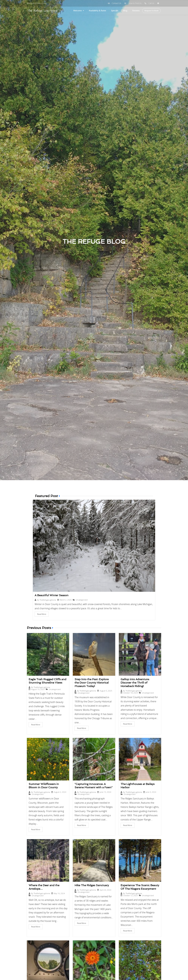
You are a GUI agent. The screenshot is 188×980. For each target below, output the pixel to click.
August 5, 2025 (106, 691)
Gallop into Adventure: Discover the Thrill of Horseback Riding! (135, 683)
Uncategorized (82, 600)
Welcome (79, 11)
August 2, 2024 (60, 792)
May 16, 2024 (59, 893)
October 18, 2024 (130, 693)
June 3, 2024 (151, 792)
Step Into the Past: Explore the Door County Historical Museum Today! (92, 683)
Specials (115, 11)
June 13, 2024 (105, 792)
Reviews (136, 11)
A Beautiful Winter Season (52, 595)
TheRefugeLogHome (48, 600)
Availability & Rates (97, 11)
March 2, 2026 (66, 600)
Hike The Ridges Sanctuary (92, 885)
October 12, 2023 (130, 895)
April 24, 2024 (105, 890)
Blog (125, 11)
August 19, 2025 (38, 689)
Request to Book (151, 11)
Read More (42, 614)
